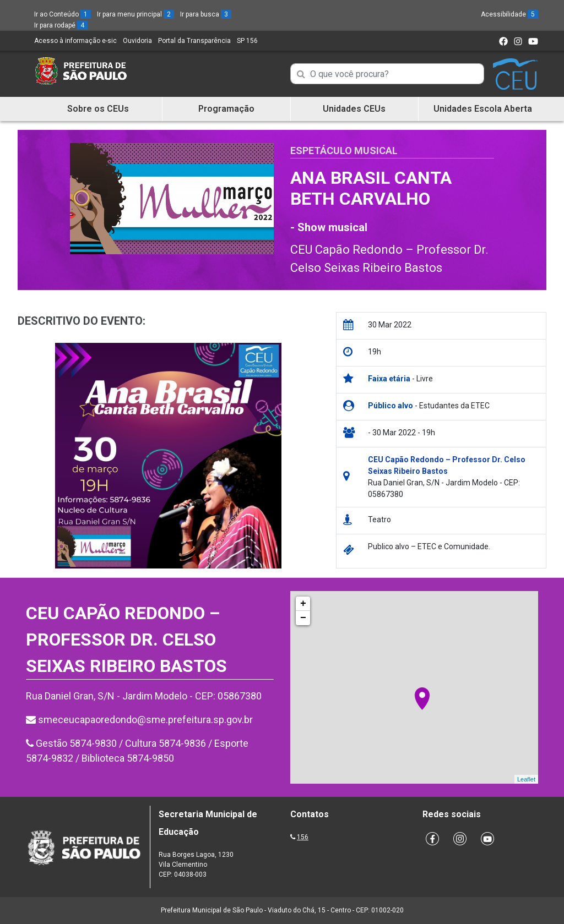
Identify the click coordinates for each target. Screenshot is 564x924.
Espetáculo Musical (344, 151)
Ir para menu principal (135, 14)
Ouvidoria (137, 41)
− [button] (303, 618)
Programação (226, 109)
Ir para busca (206, 14)
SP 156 (247, 41)
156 (303, 837)
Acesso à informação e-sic (75, 41)
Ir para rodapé (61, 25)
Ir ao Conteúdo (63, 14)
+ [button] (303, 604)
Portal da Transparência (194, 41)
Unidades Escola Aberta (483, 109)
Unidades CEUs (354, 109)
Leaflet (526, 779)
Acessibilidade (509, 14)
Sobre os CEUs (98, 109)
